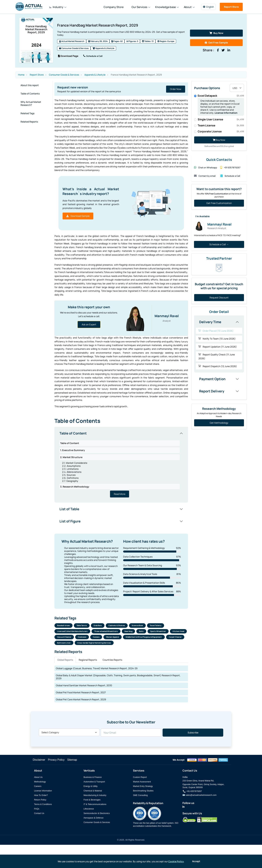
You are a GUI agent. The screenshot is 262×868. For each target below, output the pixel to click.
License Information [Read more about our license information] (226, 113)
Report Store (231, 7)
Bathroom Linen (64, 649)
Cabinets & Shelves (117, 632)
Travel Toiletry (156, 632)
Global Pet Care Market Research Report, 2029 (81, 707)
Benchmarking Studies (143, 798)
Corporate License (221, 131)
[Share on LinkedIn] (229, 50)
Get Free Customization (219, 203)
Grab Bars (98, 632)
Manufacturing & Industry (95, 802)
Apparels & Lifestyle (103, 50)
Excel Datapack (221, 96)
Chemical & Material (93, 798)
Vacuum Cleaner (64, 644)
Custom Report (140, 784)
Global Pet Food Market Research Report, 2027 (81, 700)
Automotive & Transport (94, 789)
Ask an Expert (89, 324)
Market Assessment (142, 789)
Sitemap (72, 767)
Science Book (137, 632)
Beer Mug (128, 638)
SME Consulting (140, 802)
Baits (141, 638)
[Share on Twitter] (223, 50)
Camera (96, 644)
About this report (30, 85)
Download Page (68, 56)
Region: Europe (166, 43)
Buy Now (216, 33)
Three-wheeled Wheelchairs (106, 638)
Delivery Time (210, 322)
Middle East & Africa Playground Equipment (144, 644)
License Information (43, 798)
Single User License (221, 119)
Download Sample (78, 216)
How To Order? (41, 802)
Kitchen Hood (178, 638)
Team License (221, 125)
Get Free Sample (216, 42)
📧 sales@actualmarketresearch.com (200, 802)
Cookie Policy (176, 861)
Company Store (114, 7)
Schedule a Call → (219, 244)
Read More (120, 494)
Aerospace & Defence (93, 825)
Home (21, 75)
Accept (196, 861)
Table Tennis (82, 632)
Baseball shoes (63, 632)
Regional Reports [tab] (88, 667)
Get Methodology (219, 423)
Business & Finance (93, 784)
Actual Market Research (72, 43)
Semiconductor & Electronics (97, 821)
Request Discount (219, 297)
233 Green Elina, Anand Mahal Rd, (198, 788)
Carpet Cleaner (175, 644)
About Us (38, 784)
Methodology (40, 789)
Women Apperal (113, 644)
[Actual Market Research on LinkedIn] (183, 814)
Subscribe (193, 740)
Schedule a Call (94, 56)
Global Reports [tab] (65, 667)
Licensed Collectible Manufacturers (72, 638)
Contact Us (39, 821)
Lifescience (89, 816)
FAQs (37, 816)
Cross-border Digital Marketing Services (94, 649)
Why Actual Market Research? (31, 103)
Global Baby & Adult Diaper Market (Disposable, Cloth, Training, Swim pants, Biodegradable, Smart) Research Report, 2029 (118, 684)
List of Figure (70, 521)
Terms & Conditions (43, 811)
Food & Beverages (92, 807)
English (208, 7)
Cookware (82, 644)
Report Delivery (212, 391)
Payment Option (212, 379)
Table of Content (73, 433)
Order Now (176, 89)
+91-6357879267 (192, 798)
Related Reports (29, 122)
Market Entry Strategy (143, 793)
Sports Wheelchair (158, 638)
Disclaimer (39, 767)
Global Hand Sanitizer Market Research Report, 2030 (84, 693)
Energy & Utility (91, 793)
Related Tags (27, 113)
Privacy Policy (56, 767)
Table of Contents (30, 94)
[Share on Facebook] (218, 50)
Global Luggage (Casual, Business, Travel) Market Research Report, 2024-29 (97, 675)
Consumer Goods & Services (74, 50)
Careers (38, 793)
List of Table (69, 509)
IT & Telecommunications (95, 811)
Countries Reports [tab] (112, 667)
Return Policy (40, 807)
